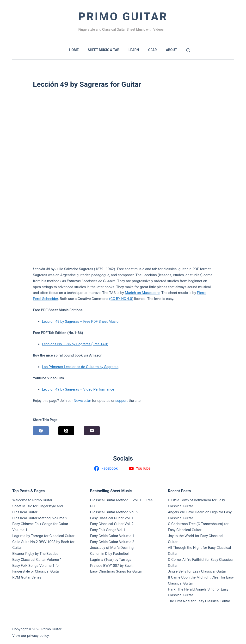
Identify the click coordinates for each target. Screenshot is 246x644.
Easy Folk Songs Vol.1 (108, 530)
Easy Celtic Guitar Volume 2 (112, 542)
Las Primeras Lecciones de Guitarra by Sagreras (80, 367)
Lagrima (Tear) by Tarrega (111, 560)
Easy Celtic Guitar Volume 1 (112, 536)
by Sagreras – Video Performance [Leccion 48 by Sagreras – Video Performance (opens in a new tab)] (87, 389)
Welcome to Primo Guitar (32, 500)
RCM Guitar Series (27, 577)
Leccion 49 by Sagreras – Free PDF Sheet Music (80, 322)
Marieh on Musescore (142, 293)
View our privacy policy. (31, 636)
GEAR (153, 50)
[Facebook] (41, 431)
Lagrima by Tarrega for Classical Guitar (43, 536)
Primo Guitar (123, 17)
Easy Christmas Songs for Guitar (116, 571)
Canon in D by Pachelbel (109, 554)
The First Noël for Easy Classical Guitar (199, 601)
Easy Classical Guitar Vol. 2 (112, 524)
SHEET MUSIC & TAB (104, 50)
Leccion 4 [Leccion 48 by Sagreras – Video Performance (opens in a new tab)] (50, 389)
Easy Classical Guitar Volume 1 (37, 560)
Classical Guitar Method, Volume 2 (40, 518)
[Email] (92, 431)
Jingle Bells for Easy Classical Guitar (197, 571)
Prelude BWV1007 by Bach (111, 566)
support (122, 401)
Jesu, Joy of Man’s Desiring (112, 548)
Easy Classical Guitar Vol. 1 (112, 518)
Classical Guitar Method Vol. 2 (114, 512)
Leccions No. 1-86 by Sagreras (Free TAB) (75, 344)
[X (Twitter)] (66, 431)
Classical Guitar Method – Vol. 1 (116, 500)
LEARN (134, 50)
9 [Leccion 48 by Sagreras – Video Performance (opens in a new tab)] (58, 389)
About (171, 50)
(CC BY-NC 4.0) (121, 299)
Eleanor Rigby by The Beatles (35, 554)
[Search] (188, 50)
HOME (74, 50)
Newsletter (82, 401)
